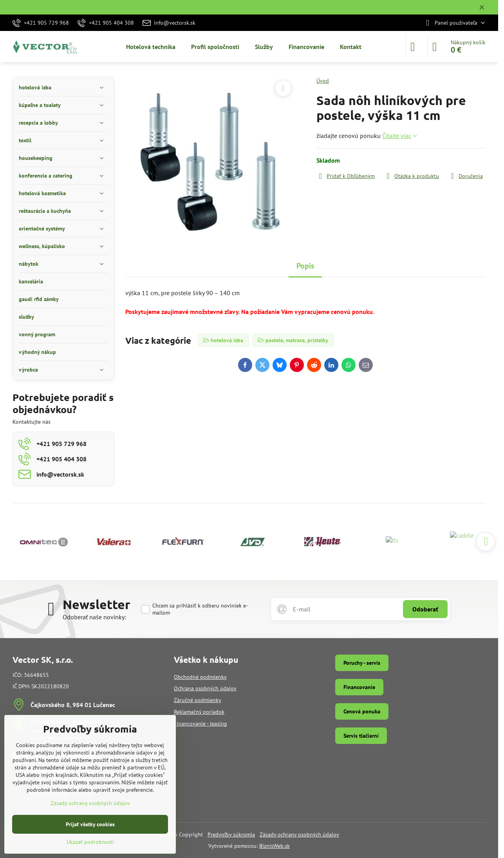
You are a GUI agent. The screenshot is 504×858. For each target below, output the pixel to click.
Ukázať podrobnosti (90, 842)
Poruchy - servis (362, 663)
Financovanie (359, 687)
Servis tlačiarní (361, 736)
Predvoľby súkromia (231, 834)
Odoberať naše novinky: (94, 617)
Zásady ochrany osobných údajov (299, 834)
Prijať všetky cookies (90, 824)
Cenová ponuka (362, 711)
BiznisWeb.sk (275, 846)
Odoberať (425, 609)
